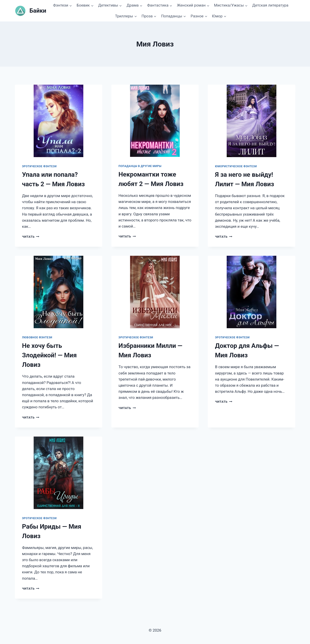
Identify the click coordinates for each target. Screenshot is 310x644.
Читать (31, 237)
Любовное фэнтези (37, 337)
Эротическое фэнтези (39, 166)
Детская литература (270, 5)
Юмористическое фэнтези (236, 166)
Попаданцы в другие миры (140, 166)
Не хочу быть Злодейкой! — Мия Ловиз (49, 355)
